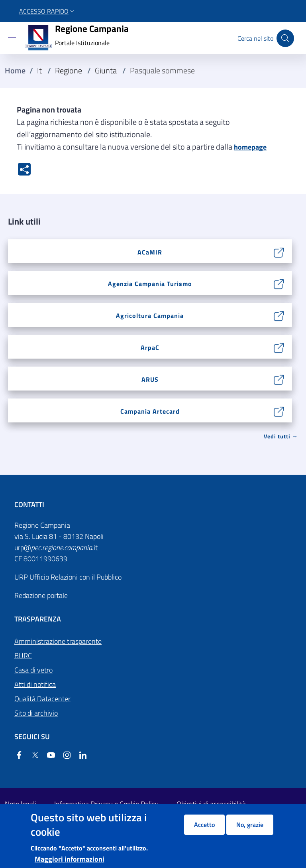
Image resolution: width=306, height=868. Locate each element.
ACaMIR (150, 252)
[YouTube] (48, 756)
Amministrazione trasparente (58, 641)
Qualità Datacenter (42, 699)
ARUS (150, 379)
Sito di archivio (36, 713)
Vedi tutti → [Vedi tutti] (281, 436)
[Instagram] (64, 756)
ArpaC (150, 347)
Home (15, 71)
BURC (23, 656)
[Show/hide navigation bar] (12, 37)
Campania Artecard (150, 411)
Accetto (204, 825)
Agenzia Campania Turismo (150, 284)
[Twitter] (32, 756)
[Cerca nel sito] (285, 38)
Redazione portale (41, 595)
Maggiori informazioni (70, 859)
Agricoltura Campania (150, 316)
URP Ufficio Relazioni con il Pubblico (68, 577)
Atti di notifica (35, 684)
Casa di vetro (33, 670)
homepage (250, 147)
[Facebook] (19, 756)
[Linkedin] (80, 756)
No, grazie (250, 825)
